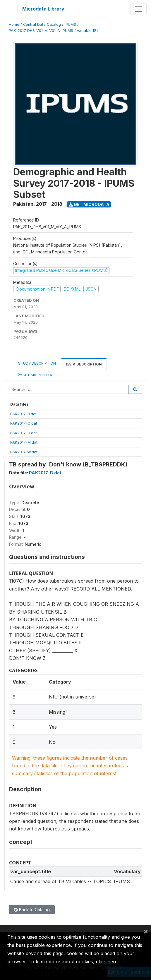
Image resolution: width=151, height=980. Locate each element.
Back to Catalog (32, 910)
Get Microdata (89, 204)
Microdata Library (43, 9)
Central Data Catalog (42, 24)
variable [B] (87, 31)
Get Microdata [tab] (35, 375)
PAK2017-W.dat (24, 452)
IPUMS (70, 24)
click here (107, 962)
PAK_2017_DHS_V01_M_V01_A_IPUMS (41, 31)
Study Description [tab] (37, 363)
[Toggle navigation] (138, 9)
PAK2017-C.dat (24, 423)
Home (14, 24)
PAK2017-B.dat (23, 414)
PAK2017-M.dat (24, 442)
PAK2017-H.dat (24, 433)
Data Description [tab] (84, 364)
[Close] (146, 931)
